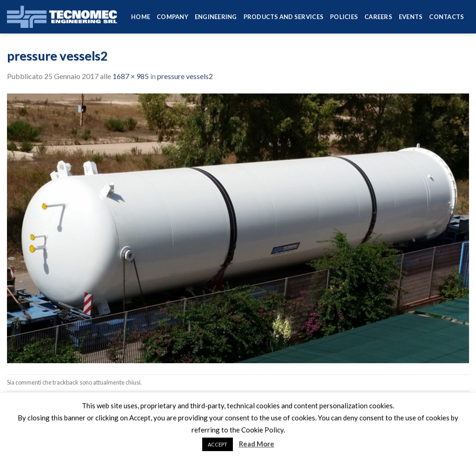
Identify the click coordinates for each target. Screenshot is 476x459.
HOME (141, 17)
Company (172, 17)
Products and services (284, 17)
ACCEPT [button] (218, 444)
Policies (344, 17)
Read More (257, 444)
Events (411, 17)
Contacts (446, 17)
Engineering (216, 17)
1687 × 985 (131, 76)
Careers (378, 17)
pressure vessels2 (185, 76)
